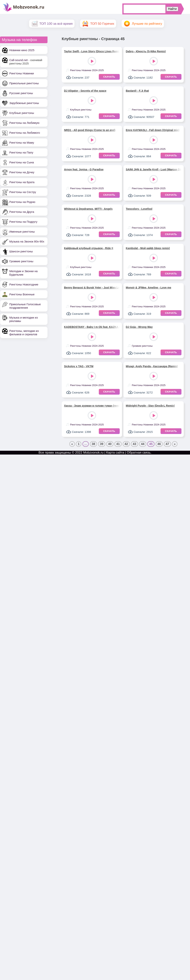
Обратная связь (139, 453)
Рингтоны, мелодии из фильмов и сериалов (24, 333)
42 (126, 444)
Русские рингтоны (21, 93)
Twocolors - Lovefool (139, 209)
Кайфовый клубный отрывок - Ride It (89, 248)
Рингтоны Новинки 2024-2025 (87, 70)
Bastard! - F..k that (137, 91)
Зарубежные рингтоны (24, 103)
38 (93, 444)
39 (102, 444)
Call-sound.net (19, 60)
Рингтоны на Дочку (22, 172)
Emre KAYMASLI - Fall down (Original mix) (153, 130)
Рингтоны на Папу (21, 152)
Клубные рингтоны (22, 113)
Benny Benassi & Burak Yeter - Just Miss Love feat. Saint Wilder (92, 288)
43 (135, 444)
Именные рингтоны (22, 232)
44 (143, 444)
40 (110, 444)
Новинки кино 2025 (22, 50)
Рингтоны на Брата (22, 182)
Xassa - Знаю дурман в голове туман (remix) (92, 406)
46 (159, 444)
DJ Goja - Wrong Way (139, 327)
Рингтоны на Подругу (23, 222)
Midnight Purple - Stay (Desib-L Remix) (150, 406)
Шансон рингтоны (21, 251)
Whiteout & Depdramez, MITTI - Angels (88, 209)
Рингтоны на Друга (22, 212)
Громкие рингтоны (21, 261)
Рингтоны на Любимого (25, 133)
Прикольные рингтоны (24, 83)
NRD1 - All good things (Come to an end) (90, 130)
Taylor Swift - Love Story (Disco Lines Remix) (92, 51)
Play (92, 62)
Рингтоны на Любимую (24, 123)
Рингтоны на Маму (22, 143)
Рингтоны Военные (22, 294)
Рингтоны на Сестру (23, 192)
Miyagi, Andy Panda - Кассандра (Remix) (152, 366)
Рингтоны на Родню (22, 202)
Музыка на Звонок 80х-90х (27, 241)
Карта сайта (115, 453)
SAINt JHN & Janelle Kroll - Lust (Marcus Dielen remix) (154, 169)
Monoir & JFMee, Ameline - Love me (148, 288)
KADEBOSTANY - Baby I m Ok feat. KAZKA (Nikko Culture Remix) (92, 327)
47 (167, 444)
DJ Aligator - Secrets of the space (85, 91)
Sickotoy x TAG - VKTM (79, 366)
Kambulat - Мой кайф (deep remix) (148, 248)
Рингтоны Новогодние (24, 284)
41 (118, 444)
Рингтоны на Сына (22, 162)
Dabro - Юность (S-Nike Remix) (146, 51)
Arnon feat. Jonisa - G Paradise (84, 169)
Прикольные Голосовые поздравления (25, 306)
